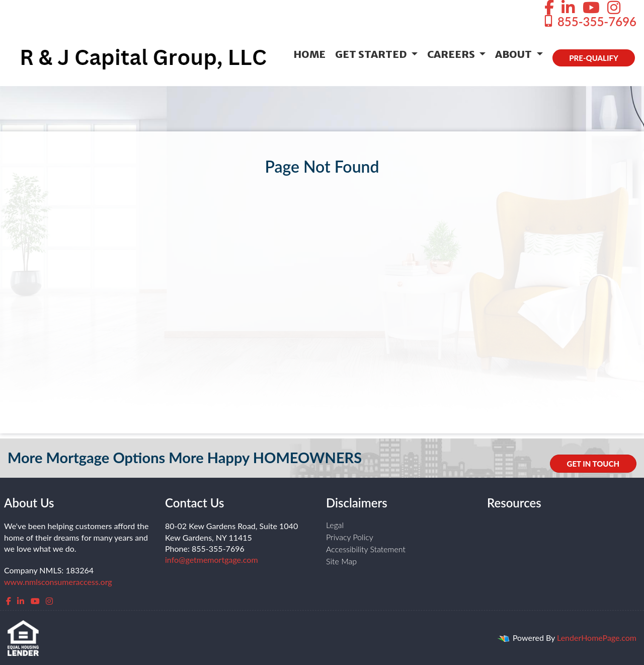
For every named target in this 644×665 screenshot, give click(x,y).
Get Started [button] (372, 54)
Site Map (341, 561)
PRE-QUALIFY (594, 58)
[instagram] (49, 601)
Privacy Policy (350, 537)
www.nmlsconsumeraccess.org (58, 582)
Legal (335, 525)
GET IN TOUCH (593, 464)
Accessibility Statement (366, 549)
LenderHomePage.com (597, 638)
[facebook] (9, 601)
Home (309, 54)
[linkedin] (21, 601)
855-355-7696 (589, 21)
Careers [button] (452, 54)
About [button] (514, 54)
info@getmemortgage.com (212, 560)
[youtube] (35, 601)
